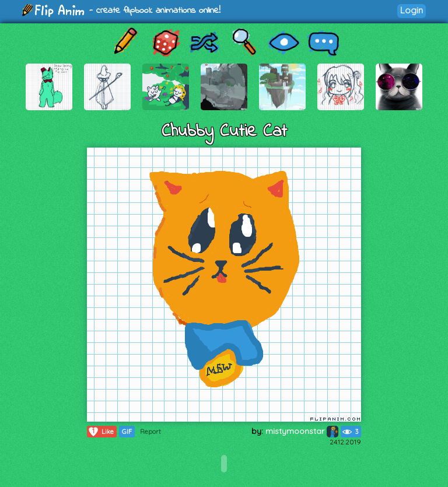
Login (412, 10)
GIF (127, 432)
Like (101, 432)
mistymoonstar (302, 431)
